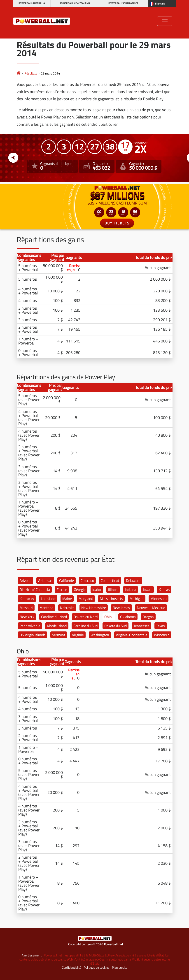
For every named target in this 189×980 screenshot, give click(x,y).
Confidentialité (72, 968)
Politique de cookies (97, 968)
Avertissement (32, 955)
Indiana (131, 590)
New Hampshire (94, 608)
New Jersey (121, 608)
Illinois (113, 590)
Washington (100, 635)
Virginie (78, 635)
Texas (160, 626)
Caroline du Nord (54, 617)
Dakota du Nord (86, 617)
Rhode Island (57, 626)
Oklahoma (128, 617)
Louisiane (48, 599)
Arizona (26, 580)
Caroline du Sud (85, 626)
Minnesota (159, 599)
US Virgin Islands (33, 635)
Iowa (147, 590)
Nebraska (67, 608)
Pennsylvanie (30, 626)
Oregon (148, 617)
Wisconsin (162, 635)
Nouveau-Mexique (151, 608)
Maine (67, 599)
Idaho (97, 590)
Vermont (59, 635)
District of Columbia (35, 590)
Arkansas (45, 580)
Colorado (87, 580)
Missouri (26, 608)
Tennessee (141, 626)
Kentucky (27, 599)
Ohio (108, 617)
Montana (46, 608)
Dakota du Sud (115, 626)
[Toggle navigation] (165, 21)
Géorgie (80, 590)
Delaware (133, 580)
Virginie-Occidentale (132, 635)
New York (27, 617)
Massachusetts (111, 599)
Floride (62, 590)
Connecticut (110, 580)
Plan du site (120, 968)
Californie (66, 580)
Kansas (164, 590)
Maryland (86, 599)
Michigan (137, 599)
